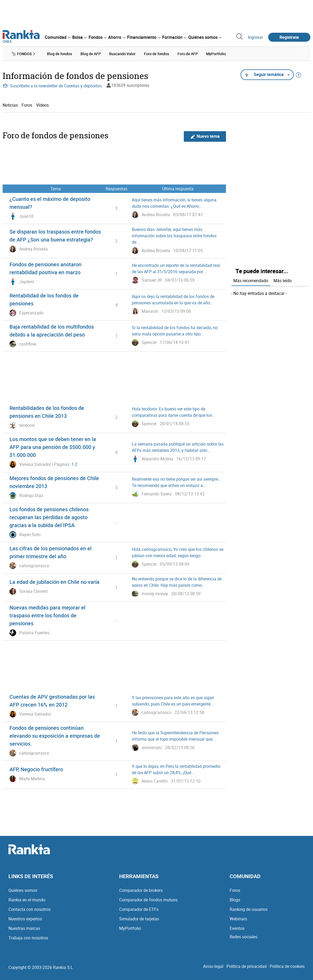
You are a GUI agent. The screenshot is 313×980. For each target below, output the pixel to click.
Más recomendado (251, 281)
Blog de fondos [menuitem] (59, 54)
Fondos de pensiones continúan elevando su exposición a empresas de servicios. (55, 736)
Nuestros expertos (25, 919)
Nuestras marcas (24, 928)
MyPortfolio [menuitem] (216, 54)
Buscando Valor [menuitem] (122, 54)
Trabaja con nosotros (28, 938)
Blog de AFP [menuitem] (91, 54)
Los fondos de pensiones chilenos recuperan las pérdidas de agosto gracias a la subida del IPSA (49, 517)
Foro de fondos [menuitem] (156, 54)
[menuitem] (57, 37)
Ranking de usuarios (249, 909)
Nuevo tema (205, 136)
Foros (27, 105)
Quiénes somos (23, 890)
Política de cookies (287, 966)
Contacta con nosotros (30, 909)
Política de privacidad (247, 966)
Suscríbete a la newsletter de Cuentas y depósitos (52, 86)
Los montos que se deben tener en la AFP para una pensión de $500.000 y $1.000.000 (53, 447)
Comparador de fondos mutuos (148, 900)
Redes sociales (244, 937)
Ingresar (255, 37)
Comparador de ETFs (139, 909)
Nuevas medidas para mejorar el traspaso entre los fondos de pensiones (47, 615)
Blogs (235, 900)
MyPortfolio (130, 928)
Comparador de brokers (141, 890)
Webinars (238, 919)
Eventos (237, 928)
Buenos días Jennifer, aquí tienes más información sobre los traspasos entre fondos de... (174, 236)
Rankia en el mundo (27, 900)
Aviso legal (213, 966)
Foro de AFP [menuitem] (188, 54)
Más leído (283, 281)
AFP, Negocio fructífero (36, 769)
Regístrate (289, 37)
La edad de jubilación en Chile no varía (54, 582)
